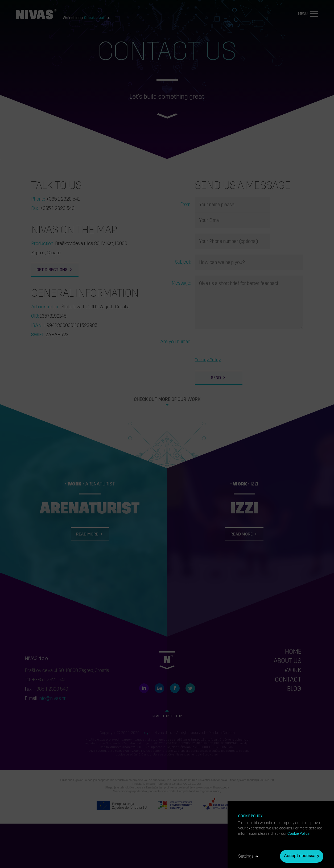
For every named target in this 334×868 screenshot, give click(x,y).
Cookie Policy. (299, 834)
